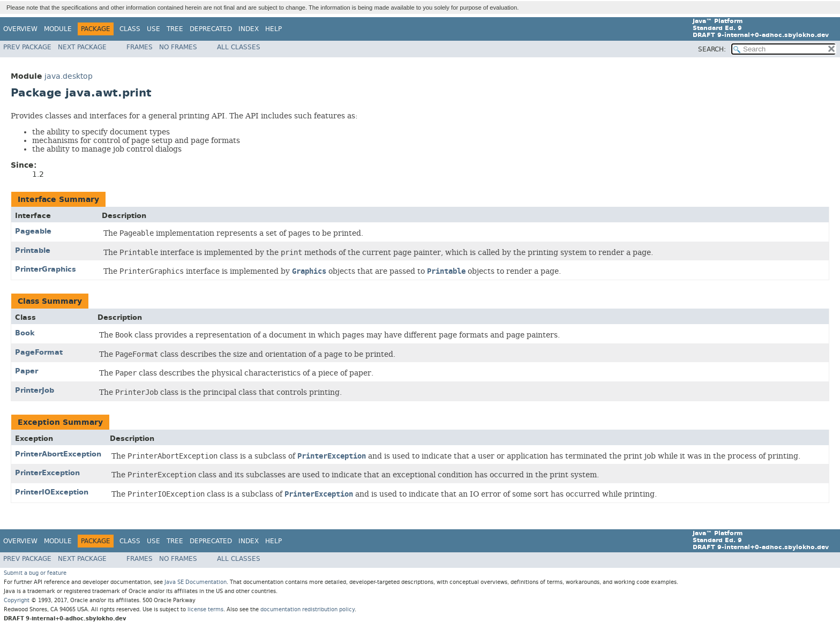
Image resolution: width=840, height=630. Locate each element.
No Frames (178, 47)
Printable (33, 250)
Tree (175, 29)
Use (153, 29)
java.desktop (69, 76)
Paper (27, 371)
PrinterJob (35, 390)
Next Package (82, 47)
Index (249, 29)
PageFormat (39, 352)
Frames (140, 47)
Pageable (33, 231)
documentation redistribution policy (307, 609)
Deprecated (211, 29)
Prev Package (27, 47)
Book (25, 333)
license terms (205, 609)
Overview (20, 29)
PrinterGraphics (46, 269)
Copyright (17, 600)
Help (273, 29)
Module (58, 29)
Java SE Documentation (196, 582)
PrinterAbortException (58, 454)
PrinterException (47, 473)
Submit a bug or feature (35, 573)
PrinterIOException (52, 492)
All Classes (239, 47)
